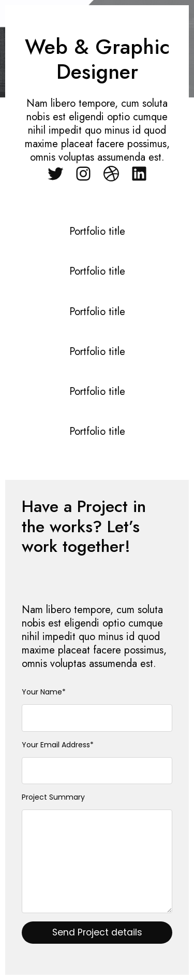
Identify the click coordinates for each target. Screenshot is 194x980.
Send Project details (97, 932)
